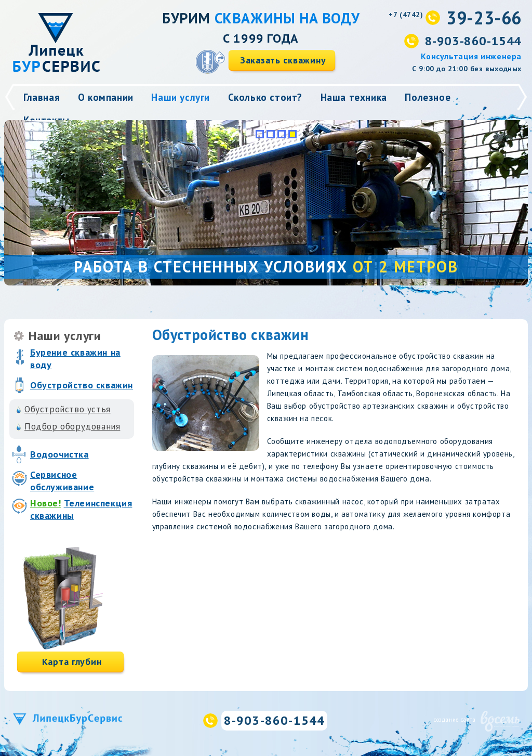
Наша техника (354, 97)
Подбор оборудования (72, 426)
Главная (42, 97)
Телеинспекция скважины (81, 509)
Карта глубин (72, 662)
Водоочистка (59, 454)
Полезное (428, 97)
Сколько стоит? (265, 97)
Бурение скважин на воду (75, 359)
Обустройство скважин (82, 385)
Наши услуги (181, 97)
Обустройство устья (68, 409)
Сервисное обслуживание (62, 481)
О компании (106, 97)
